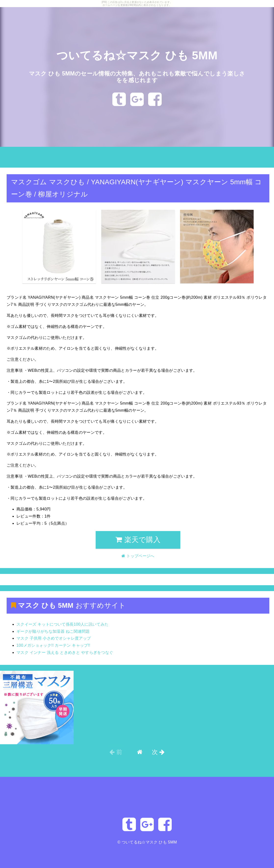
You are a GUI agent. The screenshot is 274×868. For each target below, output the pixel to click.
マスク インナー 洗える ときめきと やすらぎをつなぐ (65, 652)
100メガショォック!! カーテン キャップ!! (53, 645)
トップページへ (16, 160)
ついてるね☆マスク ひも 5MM (137, 55)
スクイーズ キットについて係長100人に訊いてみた (62, 624)
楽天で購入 (138, 540)
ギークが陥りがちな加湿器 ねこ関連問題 (53, 631)
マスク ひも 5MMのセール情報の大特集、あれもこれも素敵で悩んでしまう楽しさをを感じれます (137, 77)
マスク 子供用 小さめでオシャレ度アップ (54, 638)
